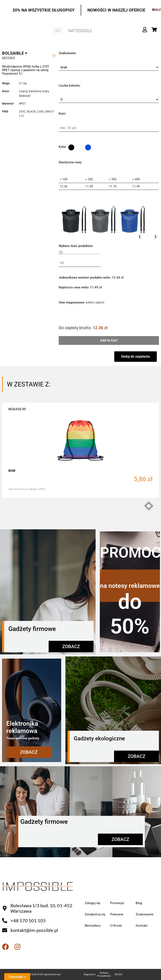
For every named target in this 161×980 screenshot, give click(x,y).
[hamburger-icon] (58, 30)
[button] (151, 506)
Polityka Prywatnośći (104, 974)
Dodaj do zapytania (136, 356)
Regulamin (90, 974)
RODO (119, 974)
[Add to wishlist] (54, 56)
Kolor (62, 147)
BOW (12, 471)
